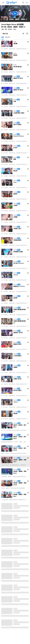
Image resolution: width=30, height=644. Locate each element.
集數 (3, 37)
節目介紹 (5, 34)
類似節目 (8, 37)
